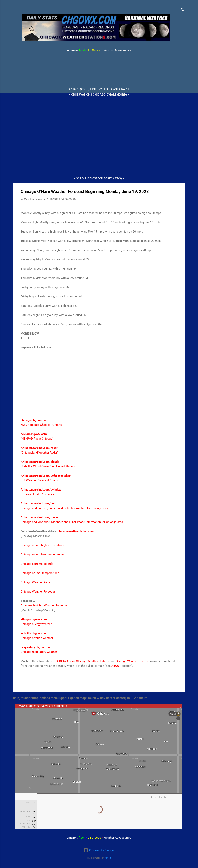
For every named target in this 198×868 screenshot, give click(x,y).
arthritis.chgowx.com (35, 633)
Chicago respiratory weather (39, 652)
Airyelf (108, 858)
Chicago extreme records (37, 564)
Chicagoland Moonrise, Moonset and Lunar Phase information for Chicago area (72, 522)
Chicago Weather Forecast (38, 592)
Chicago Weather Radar (36, 582)
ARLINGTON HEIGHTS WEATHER (99, 70)
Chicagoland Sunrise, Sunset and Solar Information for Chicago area (65, 508)
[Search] (183, 11)
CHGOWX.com (65, 661)
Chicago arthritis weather (37, 638)
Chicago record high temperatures (43, 545)
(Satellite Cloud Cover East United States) (48, 466)
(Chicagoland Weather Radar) (39, 453)
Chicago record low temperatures (42, 555)
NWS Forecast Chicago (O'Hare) (41, 425)
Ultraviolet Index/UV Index (37, 494)
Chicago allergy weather (36, 624)
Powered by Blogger (99, 850)
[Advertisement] (99, 386)
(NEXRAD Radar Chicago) (37, 439)
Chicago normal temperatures (40, 573)
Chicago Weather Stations (93, 661)
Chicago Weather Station (132, 661)
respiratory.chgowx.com (36, 647)
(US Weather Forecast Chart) (39, 480)
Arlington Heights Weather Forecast (44, 606)
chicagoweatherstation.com (76, 531)
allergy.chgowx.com (34, 619)
